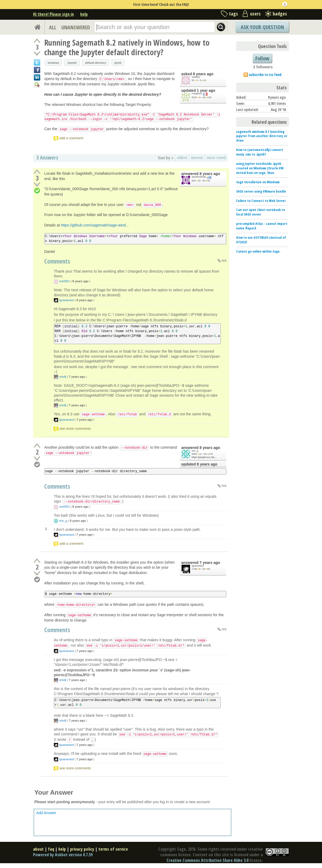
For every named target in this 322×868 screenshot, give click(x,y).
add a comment (71, 138)
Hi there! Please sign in (53, 14)
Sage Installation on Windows (258, 182)
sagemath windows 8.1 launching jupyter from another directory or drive (262, 136)
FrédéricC (197, 94)
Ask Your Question (262, 27)
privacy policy (82, 849)
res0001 (196, 77)
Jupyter (72, 63)
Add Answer (46, 813)
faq (51, 849)
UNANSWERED (76, 27)
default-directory (96, 63)
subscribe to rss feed (265, 75)
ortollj (63, 377)
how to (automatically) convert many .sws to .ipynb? (260, 152)
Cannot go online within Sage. (258, 251)
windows (53, 63)
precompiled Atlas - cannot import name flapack (262, 226)
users (255, 14)
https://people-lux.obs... (204, 457)
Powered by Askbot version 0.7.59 (63, 855)
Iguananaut (67, 300)
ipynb (118, 63)
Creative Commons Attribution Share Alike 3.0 (208, 860)
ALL (53, 27)
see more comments (75, 429)
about (38, 849)
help (84, 14)
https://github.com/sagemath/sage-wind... (95, 225)
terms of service (113, 849)
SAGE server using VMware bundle (261, 191)
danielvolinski (199, 177)
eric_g (195, 451)
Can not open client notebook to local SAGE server (261, 212)
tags (234, 14)
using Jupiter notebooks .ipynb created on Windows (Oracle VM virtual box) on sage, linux (260, 168)
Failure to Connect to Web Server (261, 201)
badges (280, 14)
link (224, 261)
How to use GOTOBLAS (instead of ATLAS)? (261, 240)
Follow (262, 58)
